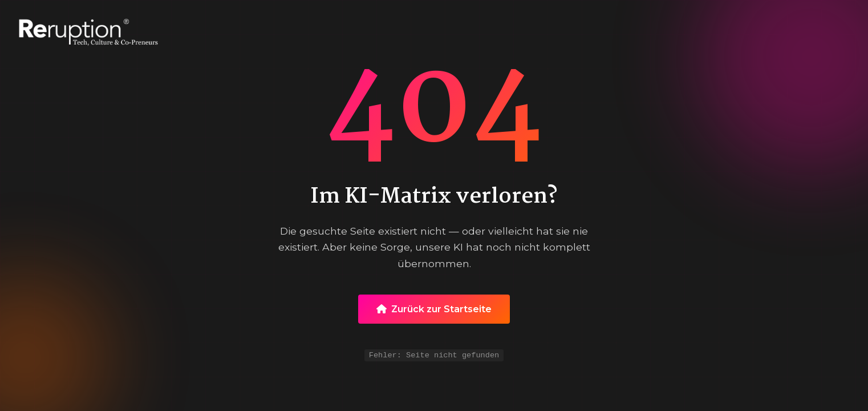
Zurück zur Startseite (434, 308)
